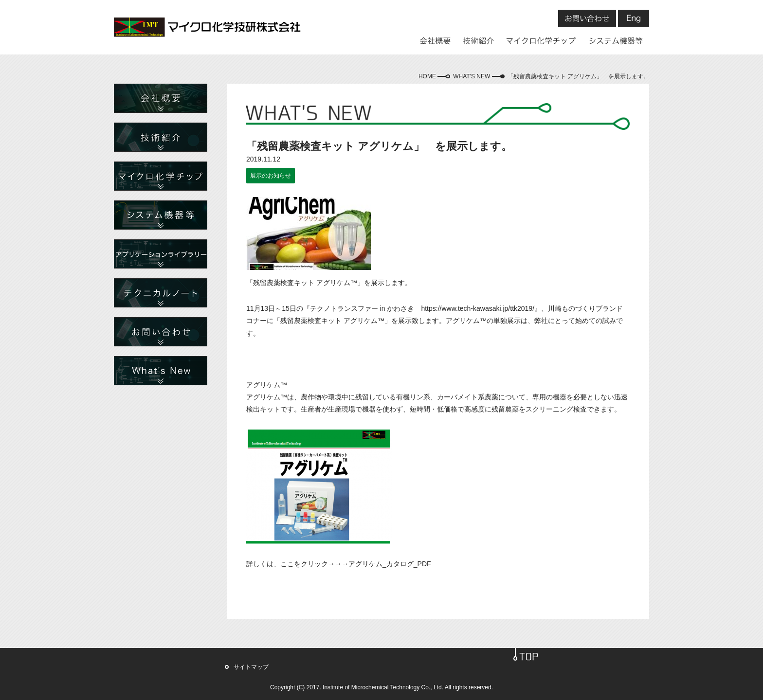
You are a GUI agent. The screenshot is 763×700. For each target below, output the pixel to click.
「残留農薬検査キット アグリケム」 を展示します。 (578, 76)
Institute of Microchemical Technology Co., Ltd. (383, 687)
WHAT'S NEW (472, 76)
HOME (427, 76)
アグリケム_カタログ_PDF (390, 564)
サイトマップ (251, 667)
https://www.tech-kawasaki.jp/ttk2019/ (478, 308)
